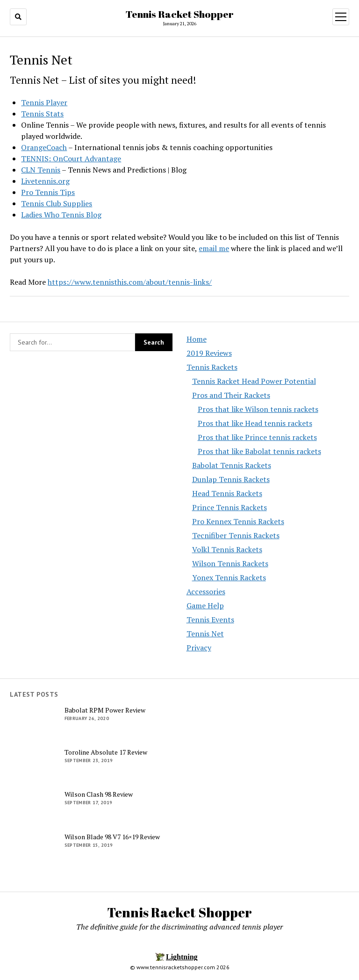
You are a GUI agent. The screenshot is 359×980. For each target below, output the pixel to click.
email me (214, 248)
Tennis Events (210, 620)
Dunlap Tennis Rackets (231, 479)
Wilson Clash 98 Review (99, 794)
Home (197, 339)
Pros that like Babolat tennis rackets (259, 451)
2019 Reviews (209, 353)
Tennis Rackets (212, 367)
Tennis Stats (42, 114)
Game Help (205, 605)
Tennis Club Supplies (57, 203)
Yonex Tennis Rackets (229, 577)
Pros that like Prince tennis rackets (257, 437)
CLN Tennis (41, 170)
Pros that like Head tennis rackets (255, 423)
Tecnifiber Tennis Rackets (236, 535)
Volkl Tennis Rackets (227, 549)
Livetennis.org (45, 181)
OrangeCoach (44, 147)
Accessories (206, 591)
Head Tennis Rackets (227, 493)
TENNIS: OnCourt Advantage (71, 159)
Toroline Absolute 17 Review (106, 752)
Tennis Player (44, 102)
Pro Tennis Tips (48, 192)
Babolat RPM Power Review (105, 710)
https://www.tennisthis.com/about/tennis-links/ (130, 282)
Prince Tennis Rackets (230, 507)
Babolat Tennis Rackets (232, 465)
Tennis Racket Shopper (180, 14)
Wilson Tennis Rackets (230, 563)
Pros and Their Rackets (231, 395)
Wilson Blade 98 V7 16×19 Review (112, 837)
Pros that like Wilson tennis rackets (258, 409)
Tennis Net (205, 634)
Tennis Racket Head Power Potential (254, 381)
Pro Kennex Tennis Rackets (238, 521)
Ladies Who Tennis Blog (61, 215)
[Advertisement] (268, 759)
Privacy (199, 648)
